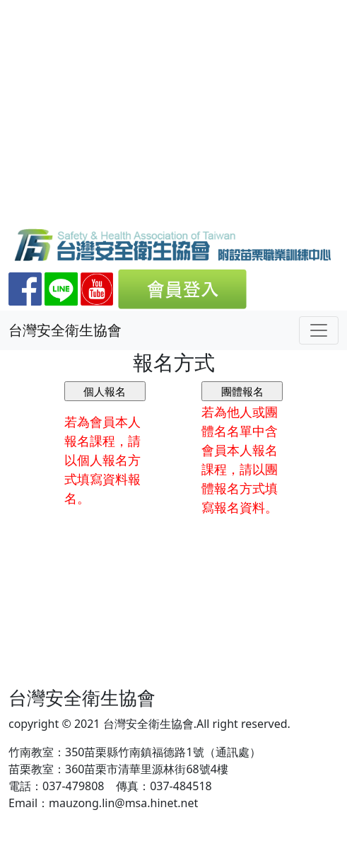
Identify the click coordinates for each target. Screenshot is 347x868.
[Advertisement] (173, 120)
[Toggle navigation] (319, 330)
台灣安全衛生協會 (65, 330)
